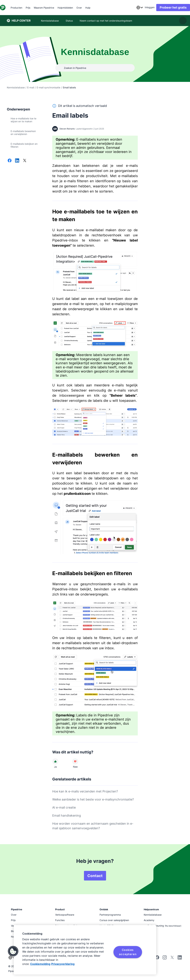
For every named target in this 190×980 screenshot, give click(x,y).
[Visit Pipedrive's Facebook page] (157, 959)
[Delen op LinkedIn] (17, 161)
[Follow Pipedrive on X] (172, 959)
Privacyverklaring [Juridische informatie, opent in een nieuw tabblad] (63, 964)
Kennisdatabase (16, 87)
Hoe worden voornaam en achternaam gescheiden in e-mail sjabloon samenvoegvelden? (93, 826)
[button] (13, 951)
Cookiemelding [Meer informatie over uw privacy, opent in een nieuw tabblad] (40, 964)
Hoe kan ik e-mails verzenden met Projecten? (85, 791)
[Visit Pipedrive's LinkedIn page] (180, 958)
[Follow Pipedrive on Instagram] (165, 959)
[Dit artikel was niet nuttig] (75, 761)
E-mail (31, 87)
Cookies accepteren (128, 952)
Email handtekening (67, 815)
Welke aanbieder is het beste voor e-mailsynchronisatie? (93, 799)
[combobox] (133, 8)
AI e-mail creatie (64, 807)
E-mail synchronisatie (48, 87)
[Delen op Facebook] (10, 161)
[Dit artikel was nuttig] (55, 761)
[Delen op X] (25, 161)
